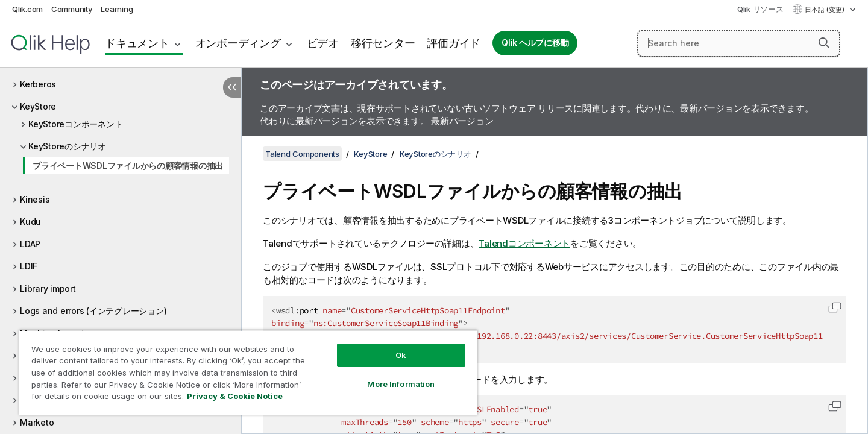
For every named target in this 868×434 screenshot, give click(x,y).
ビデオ (323, 43)
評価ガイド (454, 43)
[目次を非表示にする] (232, 87)
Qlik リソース (760, 9)
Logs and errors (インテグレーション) (93, 311)
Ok (401, 355)
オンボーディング (238, 43)
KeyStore (38, 106)
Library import (48, 288)
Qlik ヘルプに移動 (535, 43)
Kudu (30, 222)
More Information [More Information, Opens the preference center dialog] (401, 384)
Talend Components (302, 154)
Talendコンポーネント (524, 243)
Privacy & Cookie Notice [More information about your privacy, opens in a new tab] (235, 396)
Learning (117, 9)
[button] (824, 43)
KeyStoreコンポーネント (75, 124)
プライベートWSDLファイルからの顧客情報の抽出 (128, 165)
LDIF (29, 266)
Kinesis (35, 199)
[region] (248, 372)
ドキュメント (137, 43)
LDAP (30, 244)
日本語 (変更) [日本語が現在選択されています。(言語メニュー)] (826, 10)
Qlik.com (27, 9)
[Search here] (739, 43)
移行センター (383, 43)
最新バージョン (462, 121)
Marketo (37, 422)
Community (72, 9)
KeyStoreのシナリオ (67, 146)
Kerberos (38, 84)
